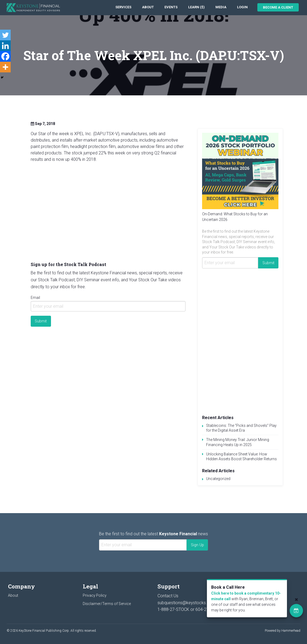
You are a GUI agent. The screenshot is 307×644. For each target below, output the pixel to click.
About (148, 7)
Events (171, 7)
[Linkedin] (5, 46)
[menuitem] (123, 7)
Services (123, 7)
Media (221, 7)
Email (35, 298)
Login (242, 7)
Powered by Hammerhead (283, 631)
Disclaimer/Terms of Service (107, 604)
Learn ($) (196, 7)
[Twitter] (5, 35)
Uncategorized (218, 479)
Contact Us (168, 596)
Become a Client (278, 7)
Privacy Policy (95, 595)
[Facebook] (5, 56)
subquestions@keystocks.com (187, 603)
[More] (5, 67)
